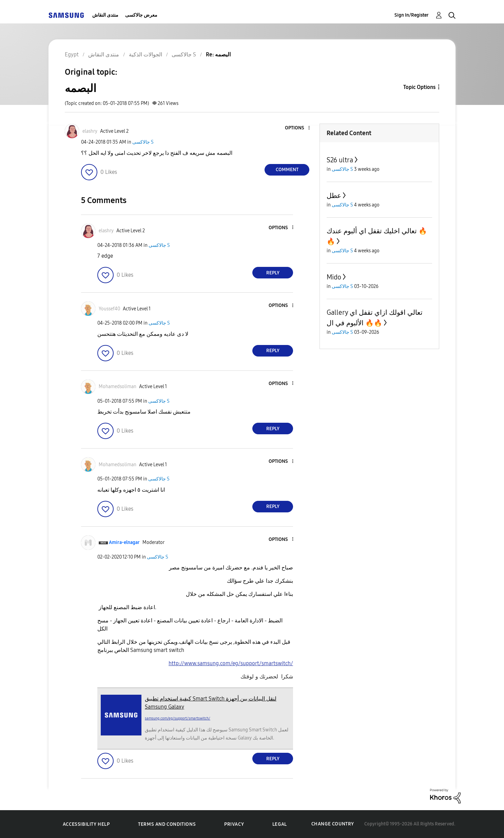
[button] (298, 128)
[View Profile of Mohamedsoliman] (118, 387)
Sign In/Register (412, 15)
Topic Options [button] (419, 87)
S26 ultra (340, 160)
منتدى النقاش (105, 15)
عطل (334, 196)
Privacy (234, 824)
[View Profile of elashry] (90, 131)
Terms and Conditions (167, 824)
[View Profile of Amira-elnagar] (124, 542)
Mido (334, 277)
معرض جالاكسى (141, 15)
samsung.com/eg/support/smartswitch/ (178, 718)
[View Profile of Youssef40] (109, 309)
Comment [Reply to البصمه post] (287, 170)
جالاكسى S (143, 142)
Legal (280, 824)
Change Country (333, 824)
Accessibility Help (86, 824)
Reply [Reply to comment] (273, 273)
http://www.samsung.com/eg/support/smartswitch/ (231, 663)
